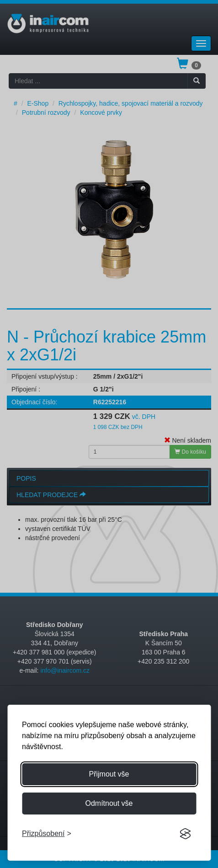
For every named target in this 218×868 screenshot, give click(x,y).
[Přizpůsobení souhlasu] (47, 834)
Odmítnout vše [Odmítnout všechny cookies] (109, 803)
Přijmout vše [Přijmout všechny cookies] (109, 774)
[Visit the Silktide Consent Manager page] (185, 834)
